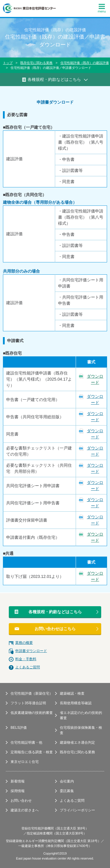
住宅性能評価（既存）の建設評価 (85, 63)
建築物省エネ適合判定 (77, 742)
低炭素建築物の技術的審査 (32, 713)
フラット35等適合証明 (28, 703)
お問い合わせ (21, 801)
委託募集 (67, 791)
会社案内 (67, 781)
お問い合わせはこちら (55, 629)
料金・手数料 (26, 659)
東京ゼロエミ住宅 (25, 762)
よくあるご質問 (28, 667)
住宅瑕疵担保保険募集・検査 (81, 730)
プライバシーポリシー (77, 810)
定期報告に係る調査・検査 (32, 752)
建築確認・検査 (72, 693)
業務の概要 (24, 643)
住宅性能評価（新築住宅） (32, 693)
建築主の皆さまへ (25, 810)
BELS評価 (19, 728)
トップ (8, 63)
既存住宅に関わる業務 (36, 63)
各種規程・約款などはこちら (55, 612)
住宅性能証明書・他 (26, 742)
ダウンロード (95, 379)
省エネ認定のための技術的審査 (81, 715)
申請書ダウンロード (31, 651)
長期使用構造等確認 (76, 703)
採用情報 (18, 791)
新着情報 (18, 781)
